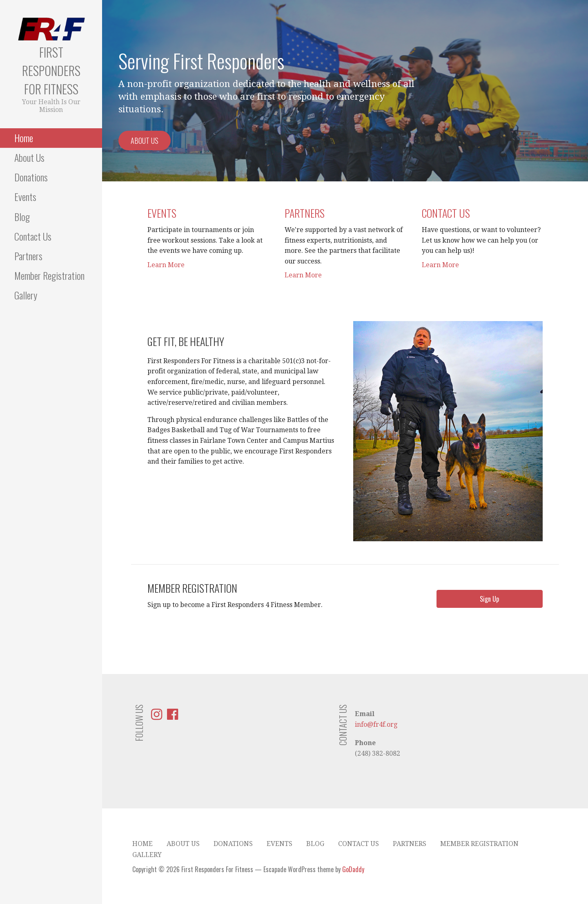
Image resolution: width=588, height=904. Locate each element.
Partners (28, 256)
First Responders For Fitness (51, 70)
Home (24, 138)
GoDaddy (353, 869)
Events (25, 196)
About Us (29, 157)
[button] (490, 599)
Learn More (166, 265)
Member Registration (49, 275)
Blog (22, 217)
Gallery (26, 295)
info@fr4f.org (376, 724)
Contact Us (33, 236)
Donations (31, 177)
